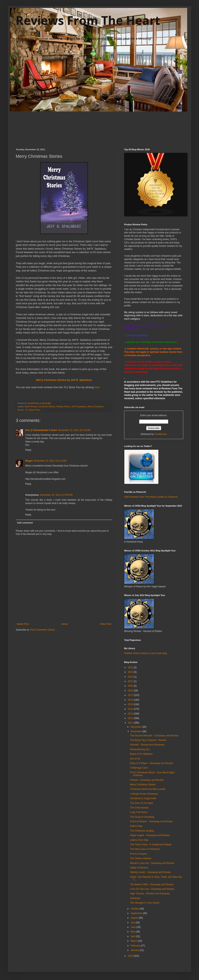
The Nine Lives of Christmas (145, 849)
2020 (131, 686)
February (136, 946)
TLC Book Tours (33, 410)
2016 (131, 700)
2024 (131, 667)
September (137, 913)
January (135, 950)
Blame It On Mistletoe (141, 754)
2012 (131, 718)
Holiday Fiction (63, 406)
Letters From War (139, 840)
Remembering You (140, 749)
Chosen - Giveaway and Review (147, 780)
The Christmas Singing (142, 831)
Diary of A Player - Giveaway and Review (152, 763)
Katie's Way (136, 826)
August (135, 918)
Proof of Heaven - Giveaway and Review (151, 821)
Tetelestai (135, 898)
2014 (131, 709)
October (135, 909)
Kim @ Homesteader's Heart (41, 430)
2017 (131, 695)
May (133, 932)
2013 (131, 714)
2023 (131, 672)
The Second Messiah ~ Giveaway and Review (154, 736)
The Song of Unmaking (142, 817)
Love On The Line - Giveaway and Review (152, 889)
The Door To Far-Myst (141, 803)
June (133, 927)
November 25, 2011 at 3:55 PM (56, 495)
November (136, 731)
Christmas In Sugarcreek (143, 798)
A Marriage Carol (139, 768)
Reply (28, 450)
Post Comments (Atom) (42, 630)
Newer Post (23, 624)
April (133, 936)
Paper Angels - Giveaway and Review (150, 835)
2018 (131, 691)
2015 (131, 704)
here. (97, 387)
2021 (131, 681)
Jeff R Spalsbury (79, 406)
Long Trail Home (139, 812)
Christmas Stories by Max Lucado (148, 789)
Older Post (106, 624)
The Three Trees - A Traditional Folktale (151, 845)
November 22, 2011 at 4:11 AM (50, 461)
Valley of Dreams (139, 868)
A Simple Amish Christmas (144, 794)
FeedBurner (160, 434)
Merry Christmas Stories (143, 785)
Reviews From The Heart (88, 20)
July (133, 923)
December (136, 727)
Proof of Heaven (139, 854)
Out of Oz (135, 759)
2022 (131, 677)
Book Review (31, 406)
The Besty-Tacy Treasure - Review (148, 740)
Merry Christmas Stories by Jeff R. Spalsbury (64, 380)
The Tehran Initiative (141, 858)
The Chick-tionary (139, 808)
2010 (131, 956)
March (134, 941)
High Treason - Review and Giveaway (150, 894)
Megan (29, 461)
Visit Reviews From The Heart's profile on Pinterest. (151, 497)
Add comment (25, 523)
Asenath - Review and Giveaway (147, 745)
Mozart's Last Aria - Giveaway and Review (152, 863)
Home (65, 624)
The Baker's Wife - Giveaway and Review (152, 884)
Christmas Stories (47, 406)
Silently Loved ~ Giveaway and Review (150, 872)
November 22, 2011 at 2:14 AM (74, 430)
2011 (131, 723)
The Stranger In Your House (145, 903)
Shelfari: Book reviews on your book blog (146, 653)
